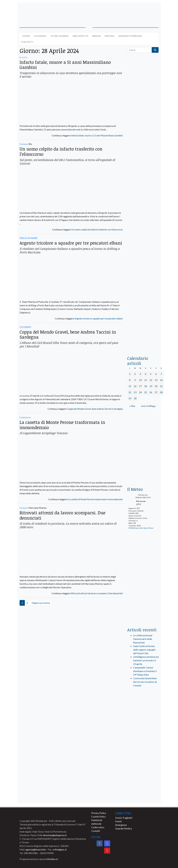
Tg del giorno (60, 36)
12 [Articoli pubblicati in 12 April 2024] (151, 380)
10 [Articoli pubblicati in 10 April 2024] (140, 380)
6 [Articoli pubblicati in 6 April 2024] (156, 374)
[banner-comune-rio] (143, 764)
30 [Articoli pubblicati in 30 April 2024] (135, 398)
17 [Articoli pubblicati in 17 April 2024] (140, 386)
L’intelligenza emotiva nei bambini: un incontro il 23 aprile (146, 660)
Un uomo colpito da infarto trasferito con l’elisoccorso (61, 151)
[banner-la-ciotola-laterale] (143, 256)
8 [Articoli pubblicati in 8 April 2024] (130, 380)
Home (26, 36)
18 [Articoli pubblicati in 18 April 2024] (146, 386)
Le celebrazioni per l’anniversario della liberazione (143, 639)
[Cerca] (140, 50)
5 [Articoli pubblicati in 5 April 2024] (151, 374)
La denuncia (25, 417)
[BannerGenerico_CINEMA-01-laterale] (143, 199)
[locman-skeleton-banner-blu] (143, 312)
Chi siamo (40, 36)
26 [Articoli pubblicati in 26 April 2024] (151, 392)
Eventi (118, 821)
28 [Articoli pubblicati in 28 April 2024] (161, 392)
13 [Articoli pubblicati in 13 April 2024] (156, 380)
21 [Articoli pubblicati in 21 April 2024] (161, 386)
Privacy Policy (99, 813)
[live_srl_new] (143, 702)
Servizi (96, 36)
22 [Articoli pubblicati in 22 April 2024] (130, 392)
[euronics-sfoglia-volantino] (143, 170)
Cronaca (24, 144)
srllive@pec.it (60, 849)
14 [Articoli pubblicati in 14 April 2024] (161, 380)
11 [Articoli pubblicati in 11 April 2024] (146, 380)
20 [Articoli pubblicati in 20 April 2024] (156, 386)
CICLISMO (25, 327)
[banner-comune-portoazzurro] (143, 742)
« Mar (132, 406)
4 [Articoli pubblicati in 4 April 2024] (145, 374)
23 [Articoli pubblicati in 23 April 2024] (135, 392)
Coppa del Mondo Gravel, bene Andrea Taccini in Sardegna (68, 334)
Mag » (153, 406)
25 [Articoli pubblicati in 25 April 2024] (146, 392)
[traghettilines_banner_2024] (143, 117)
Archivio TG (80, 36)
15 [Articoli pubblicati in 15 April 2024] (130, 386)
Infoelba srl (52, 859)
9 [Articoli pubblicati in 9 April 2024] (135, 380)
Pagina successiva (41, 603)
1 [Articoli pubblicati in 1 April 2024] (130, 374)
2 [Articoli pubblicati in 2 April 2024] (135, 374)
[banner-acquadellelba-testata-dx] (143, 11)
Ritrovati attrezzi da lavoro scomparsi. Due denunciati (62, 515)
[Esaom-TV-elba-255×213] (143, 473)
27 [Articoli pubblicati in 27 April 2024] (156, 392)
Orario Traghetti (124, 818)
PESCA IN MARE (28, 238)
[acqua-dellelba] (143, 342)
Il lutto (23, 57)
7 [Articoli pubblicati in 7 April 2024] (161, 374)
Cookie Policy (98, 817)
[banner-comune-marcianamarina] (143, 787)
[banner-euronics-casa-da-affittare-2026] (143, 435)
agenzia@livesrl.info (36, 849)
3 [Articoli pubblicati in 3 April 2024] (140, 374)
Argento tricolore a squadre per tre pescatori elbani (71, 243)
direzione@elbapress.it (55, 835)
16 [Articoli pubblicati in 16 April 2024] (135, 386)
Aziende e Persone (130, 36)
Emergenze (121, 825)
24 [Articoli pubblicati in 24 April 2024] (140, 392)
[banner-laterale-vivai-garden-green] (143, 575)
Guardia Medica (124, 828)
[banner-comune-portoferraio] (143, 776)
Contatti (27, 42)
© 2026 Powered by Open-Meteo (141, 528)
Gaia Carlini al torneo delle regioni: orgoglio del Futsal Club (144, 650)
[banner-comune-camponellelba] (143, 731)
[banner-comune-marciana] (143, 797)
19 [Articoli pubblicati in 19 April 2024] (151, 386)
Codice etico (98, 827)
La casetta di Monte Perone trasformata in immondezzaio (62, 425)
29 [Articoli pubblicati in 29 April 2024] (130, 398)
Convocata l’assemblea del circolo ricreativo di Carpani (145, 682)
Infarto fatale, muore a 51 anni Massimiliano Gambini (65, 65)
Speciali (110, 36)
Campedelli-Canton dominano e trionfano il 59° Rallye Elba (145, 671)
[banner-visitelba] (143, 720)
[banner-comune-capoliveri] (143, 753)
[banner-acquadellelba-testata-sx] (35, 11)
